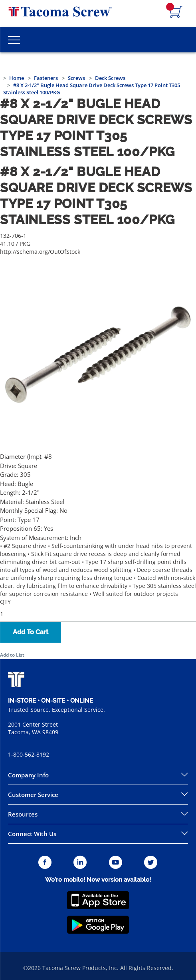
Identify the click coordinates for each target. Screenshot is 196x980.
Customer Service (33, 795)
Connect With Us (32, 834)
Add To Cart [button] (31, 632)
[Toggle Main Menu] (14, 40)
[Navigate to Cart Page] (176, 12)
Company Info (28, 775)
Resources (23, 814)
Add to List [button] (12, 655)
